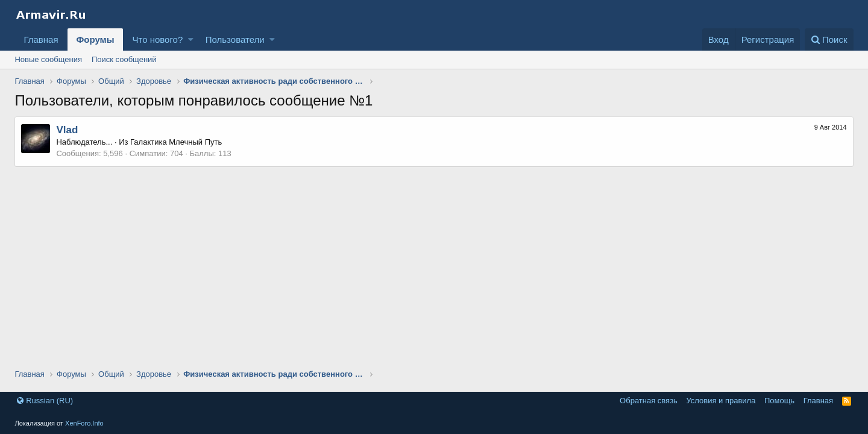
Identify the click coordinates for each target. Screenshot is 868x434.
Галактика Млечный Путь (176, 142)
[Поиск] (829, 39)
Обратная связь (649, 401)
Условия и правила (721, 401)
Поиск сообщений (124, 59)
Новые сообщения (48, 59)
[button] (191, 39)
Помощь (779, 401)
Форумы (96, 39)
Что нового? (157, 39)
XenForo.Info (84, 423)
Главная (41, 39)
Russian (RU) (45, 401)
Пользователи (235, 39)
